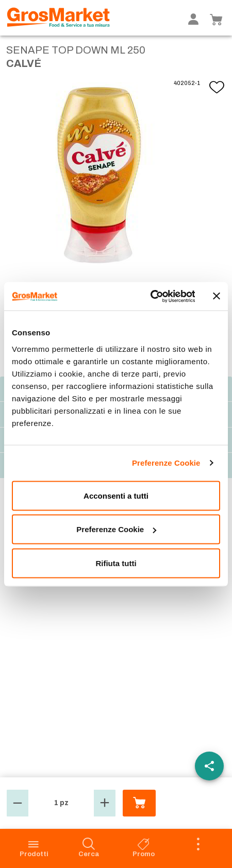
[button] (18, 803)
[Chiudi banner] (217, 296)
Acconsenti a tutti (116, 495)
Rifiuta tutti (116, 563)
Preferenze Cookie (166, 463)
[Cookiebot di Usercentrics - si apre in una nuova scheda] (150, 296)
